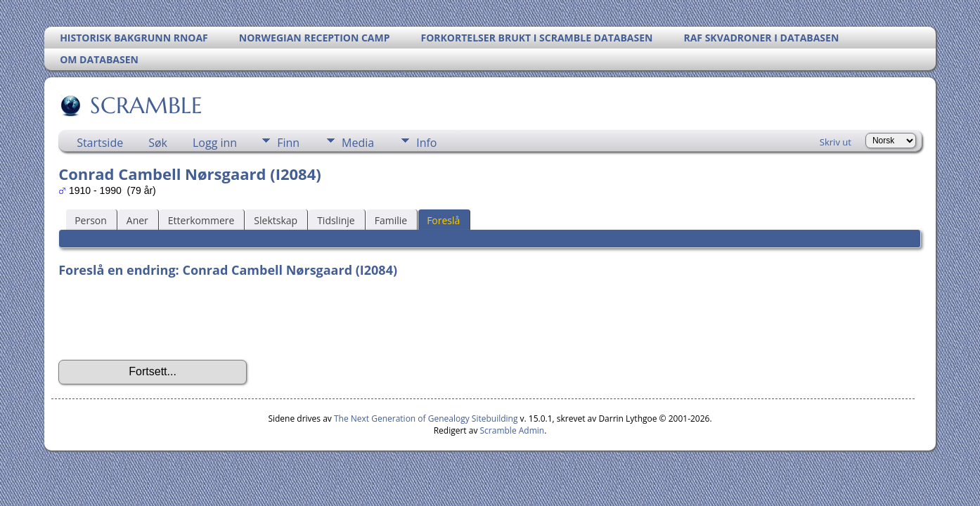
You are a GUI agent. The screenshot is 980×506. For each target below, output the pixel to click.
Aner (137, 220)
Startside (100, 143)
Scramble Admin (512, 430)
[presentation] (165, 319)
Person (91, 220)
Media (358, 143)
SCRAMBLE (145, 105)
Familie (391, 220)
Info (426, 143)
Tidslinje (336, 220)
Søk (158, 143)
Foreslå (443, 220)
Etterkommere (201, 220)
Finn (288, 143)
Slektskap (276, 220)
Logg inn (215, 143)
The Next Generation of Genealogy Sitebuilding (426, 419)
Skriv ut (836, 142)
